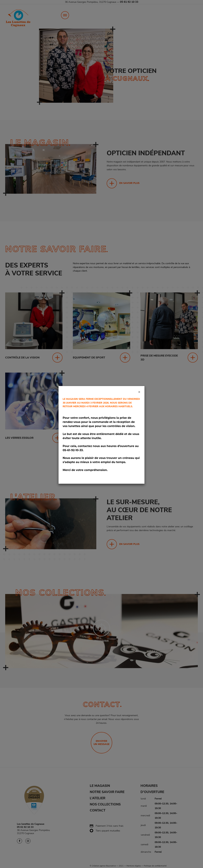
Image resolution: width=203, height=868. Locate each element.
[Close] (139, 392)
